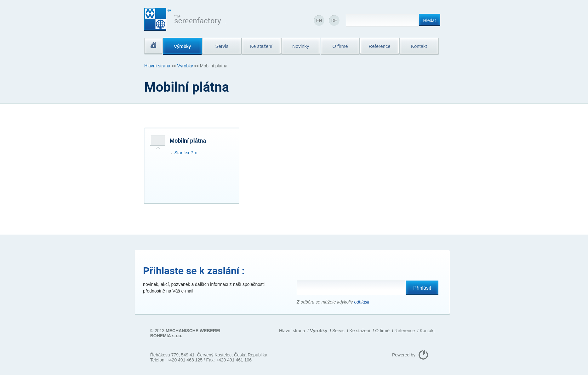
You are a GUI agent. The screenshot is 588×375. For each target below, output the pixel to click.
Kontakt (427, 331)
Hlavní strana (157, 66)
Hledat (430, 20)
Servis (338, 331)
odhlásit (362, 302)
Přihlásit (422, 288)
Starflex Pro (186, 153)
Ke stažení (360, 331)
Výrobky (185, 66)
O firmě (382, 331)
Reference (405, 331)
